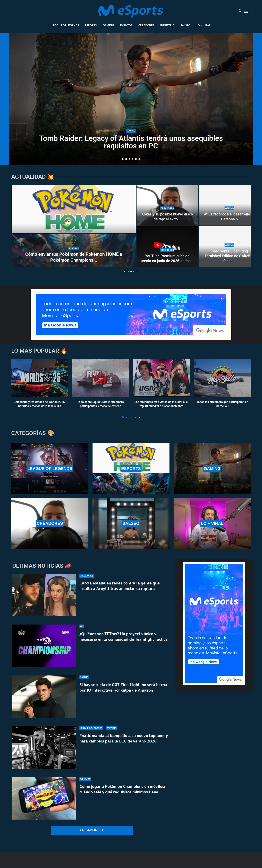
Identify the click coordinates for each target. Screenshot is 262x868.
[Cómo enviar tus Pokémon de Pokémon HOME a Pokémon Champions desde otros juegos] (74, 226)
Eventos (126, 25)
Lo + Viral (203, 25)
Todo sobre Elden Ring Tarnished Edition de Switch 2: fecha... (230, 256)
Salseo (185, 25)
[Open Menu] (246, 11)
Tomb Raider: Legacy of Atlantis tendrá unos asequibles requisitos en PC (131, 142)
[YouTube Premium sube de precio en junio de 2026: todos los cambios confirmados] (167, 247)
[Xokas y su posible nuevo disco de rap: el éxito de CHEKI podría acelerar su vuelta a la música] (167, 205)
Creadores (146, 25)
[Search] (240, 11)
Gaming (108, 25)
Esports (91, 25)
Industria (167, 25)
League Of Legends (65, 25)
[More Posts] (92, 830)
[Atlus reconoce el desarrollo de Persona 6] (229, 205)
